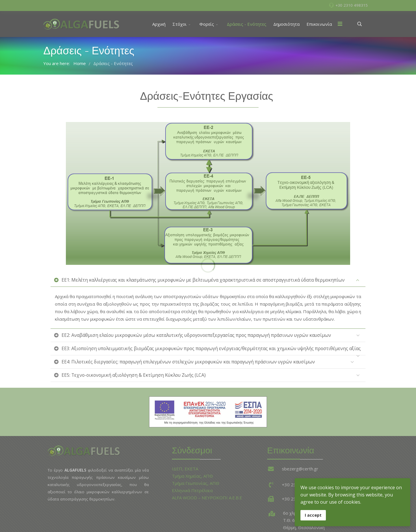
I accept (313, 515)
